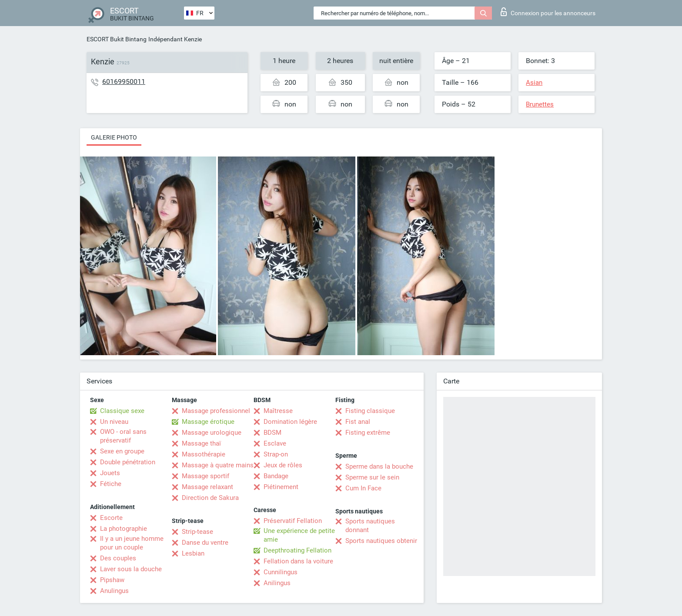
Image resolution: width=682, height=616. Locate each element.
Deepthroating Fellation (298, 550)
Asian (534, 83)
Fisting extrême (368, 433)
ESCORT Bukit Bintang (117, 39)
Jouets (110, 473)
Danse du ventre (205, 543)
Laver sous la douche (131, 569)
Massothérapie (204, 454)
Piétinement (281, 487)
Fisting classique (370, 411)
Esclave (275, 443)
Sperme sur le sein (372, 477)
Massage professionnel (216, 411)
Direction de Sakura (210, 498)
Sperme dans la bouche (379, 466)
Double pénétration (128, 462)
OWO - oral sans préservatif (123, 436)
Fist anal (358, 422)
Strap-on (276, 454)
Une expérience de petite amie (299, 535)
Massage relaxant (207, 487)
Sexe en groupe (122, 451)
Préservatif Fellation (293, 521)
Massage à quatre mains (218, 465)
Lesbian (193, 553)
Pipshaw (112, 580)
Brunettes (540, 104)
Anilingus (277, 583)
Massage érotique (208, 422)
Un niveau (114, 422)
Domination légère (290, 422)
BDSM (272, 433)
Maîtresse (278, 411)
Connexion (548, 12)
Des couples (118, 558)
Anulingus (114, 591)
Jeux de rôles (283, 465)
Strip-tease (197, 532)
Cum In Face (363, 488)
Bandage (276, 476)
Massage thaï (201, 443)
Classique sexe (122, 411)
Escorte (111, 518)
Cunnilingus (281, 572)
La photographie (124, 529)
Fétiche (111, 484)
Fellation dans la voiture (298, 561)
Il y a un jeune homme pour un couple (132, 543)
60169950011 (124, 82)
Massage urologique (212, 433)
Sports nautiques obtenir (381, 541)
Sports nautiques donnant (370, 526)
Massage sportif (206, 476)
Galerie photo (114, 137)
